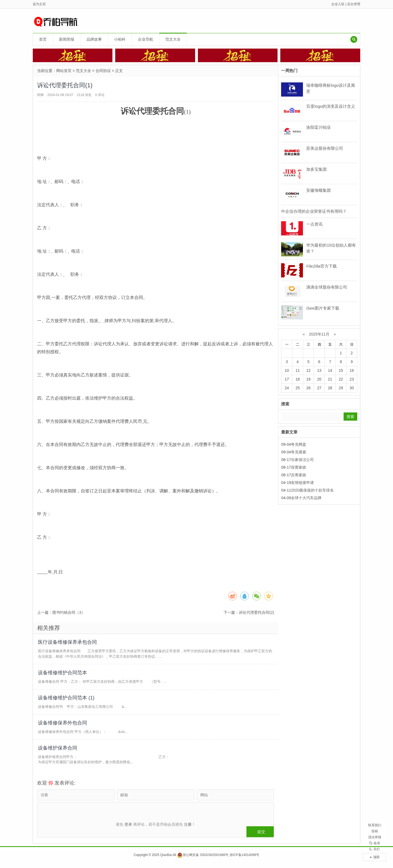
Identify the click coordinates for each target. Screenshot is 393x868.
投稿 (375, 819)
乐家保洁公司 (302, 460)
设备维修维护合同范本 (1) (67, 700)
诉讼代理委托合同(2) (256, 612)
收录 (375, 838)
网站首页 (64, 71)
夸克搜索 (299, 452)
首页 (43, 39)
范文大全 (173, 39)
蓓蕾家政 (299, 467)
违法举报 (375, 828)
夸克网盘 (299, 444)
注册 (188, 824)
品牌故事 (94, 39)
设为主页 (39, 4)
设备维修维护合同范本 (63, 674)
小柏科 (120, 39)
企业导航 (145, 39)
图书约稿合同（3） (69, 612)
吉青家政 (299, 475)
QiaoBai (166, 860)
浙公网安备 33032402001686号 (203, 860)
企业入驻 (338, 4)
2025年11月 (319, 334)
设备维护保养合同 (58, 752)
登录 (128, 824)
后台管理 (354, 4)
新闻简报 (67, 39)
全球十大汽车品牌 (306, 498)
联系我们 (375, 809)
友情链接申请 (302, 483)
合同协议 (103, 71)
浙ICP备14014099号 (244, 860)
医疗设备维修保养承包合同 (68, 642)
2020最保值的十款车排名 (312, 490)
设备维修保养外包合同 (63, 726)
